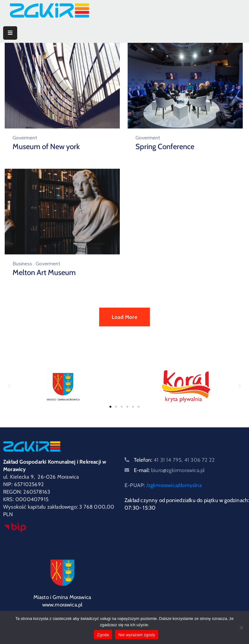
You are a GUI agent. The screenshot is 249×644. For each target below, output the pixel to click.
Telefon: (174, 460)
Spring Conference (162, 146)
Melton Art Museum (44, 270)
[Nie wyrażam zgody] (241, 627)
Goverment (25, 138)
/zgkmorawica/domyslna (174, 485)
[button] (9, 386)
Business (22, 262)
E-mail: (169, 470)
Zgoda (103, 635)
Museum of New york (46, 146)
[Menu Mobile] (10, 33)
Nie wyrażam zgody (137, 635)
